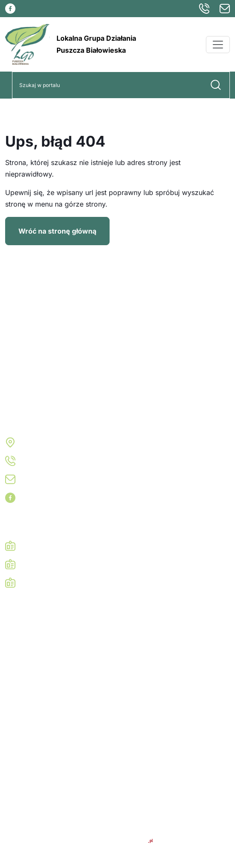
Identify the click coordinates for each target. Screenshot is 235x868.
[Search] (107, 85)
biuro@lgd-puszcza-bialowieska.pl (79, 479)
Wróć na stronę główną (57, 231)
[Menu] (218, 45)
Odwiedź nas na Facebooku (67, 498)
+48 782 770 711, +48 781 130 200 (79, 461)
